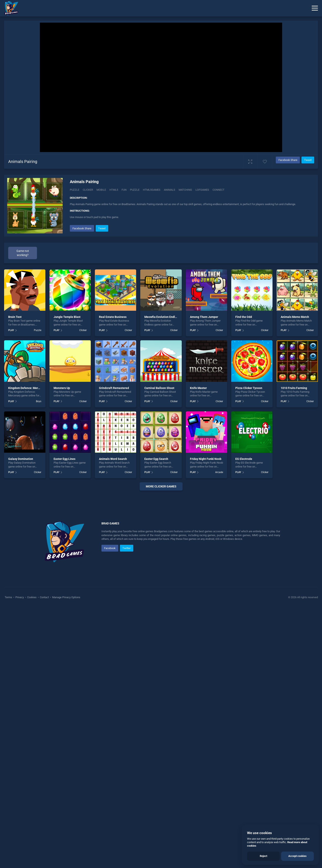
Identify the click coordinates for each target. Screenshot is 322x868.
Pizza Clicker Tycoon (249, 388)
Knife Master (198, 388)
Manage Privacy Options (66, 721)
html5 (114, 190)
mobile (101, 190)
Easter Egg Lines (64, 459)
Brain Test (15, 317)
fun (124, 190)
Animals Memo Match (295, 317)
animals (170, 190)
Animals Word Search (113, 459)
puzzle (135, 190)
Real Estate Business (113, 317)
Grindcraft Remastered (114, 388)
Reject (263, 856)
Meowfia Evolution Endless (162, 317)
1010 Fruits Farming (294, 388)
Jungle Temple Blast (67, 317)
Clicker (88, 190)
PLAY (11, 330)
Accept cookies (297, 856)
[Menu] (315, 8)
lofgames (202, 190)
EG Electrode (244, 459)
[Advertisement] (161, 556)
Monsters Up (62, 388)
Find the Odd (244, 317)
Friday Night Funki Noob (206, 459)
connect (218, 190)
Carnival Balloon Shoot (159, 388)
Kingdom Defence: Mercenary (28, 388)
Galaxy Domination (21, 459)
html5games (152, 190)
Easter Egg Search (156, 459)
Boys (39, 401)
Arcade (219, 472)
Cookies (32, 721)
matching (185, 190)
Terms (9, 721)
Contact (44, 721)
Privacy (20, 721)
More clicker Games (161, 486)
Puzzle (75, 190)
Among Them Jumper (204, 317)
